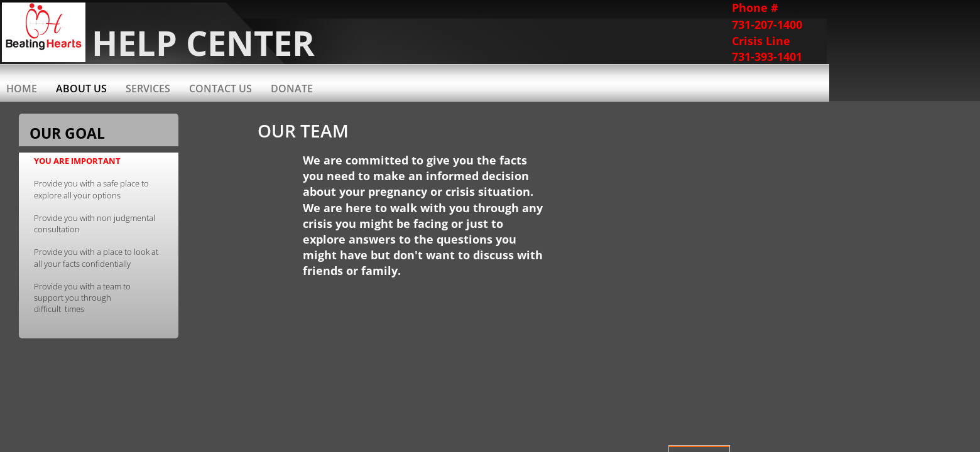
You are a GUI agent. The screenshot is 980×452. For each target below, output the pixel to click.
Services (148, 89)
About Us (81, 89)
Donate (292, 89)
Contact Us (220, 89)
